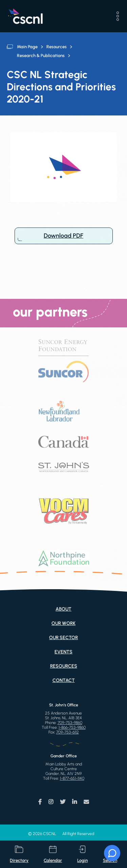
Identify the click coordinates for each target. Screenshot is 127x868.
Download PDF (64, 236)
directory (19, 854)
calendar (53, 854)
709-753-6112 (68, 732)
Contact (64, 680)
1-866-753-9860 (72, 727)
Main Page (27, 47)
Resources (57, 47)
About (63, 609)
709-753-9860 (70, 723)
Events (63, 652)
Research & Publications (41, 56)
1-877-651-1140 (72, 778)
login (82, 854)
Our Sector (63, 638)
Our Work (63, 623)
